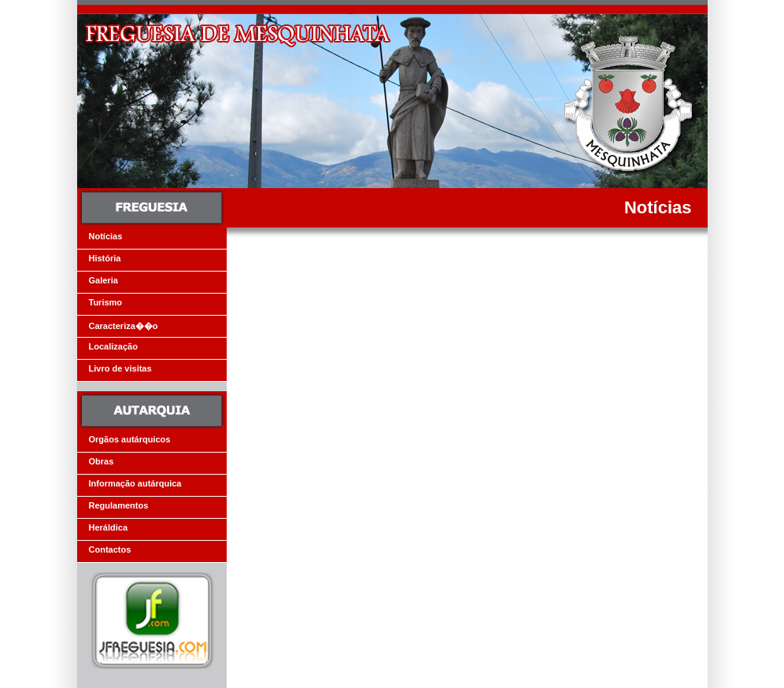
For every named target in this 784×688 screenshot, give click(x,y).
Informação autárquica (135, 483)
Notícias (106, 236)
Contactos (110, 549)
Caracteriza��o (124, 326)
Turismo (106, 302)
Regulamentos (119, 505)
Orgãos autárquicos (130, 439)
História (105, 258)
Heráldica (109, 527)
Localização (113, 346)
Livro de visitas (120, 368)
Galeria (104, 280)
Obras (102, 461)
